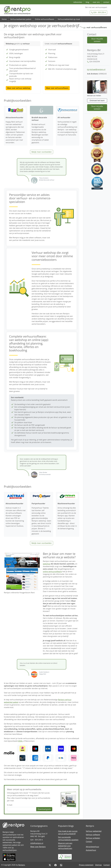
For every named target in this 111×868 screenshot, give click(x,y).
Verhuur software (93, 835)
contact (106, 2)
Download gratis (44, 809)
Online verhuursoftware (44, 19)
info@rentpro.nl (37, 843)
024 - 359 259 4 (98, 12)
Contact (89, 841)
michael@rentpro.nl (97, 69)
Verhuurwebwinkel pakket (21, 19)
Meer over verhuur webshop (19, 88)
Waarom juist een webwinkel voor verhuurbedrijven (65, 846)
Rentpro (22, 865)
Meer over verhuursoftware (57, 88)
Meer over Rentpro (38, 847)
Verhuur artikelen (93, 838)
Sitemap (98, 865)
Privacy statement (86, 865)
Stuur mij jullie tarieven (97, 40)
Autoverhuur (91, 850)
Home (4, 19)
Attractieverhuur (93, 847)
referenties (78, 2)
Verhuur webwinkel (94, 831)
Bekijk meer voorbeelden (42, 152)
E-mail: (10, 805)
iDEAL (20, 741)
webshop (47, 564)
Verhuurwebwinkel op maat (69, 19)
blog (87, 2)
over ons (96, 2)
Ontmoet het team (97, 100)
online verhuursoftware (52, 572)
